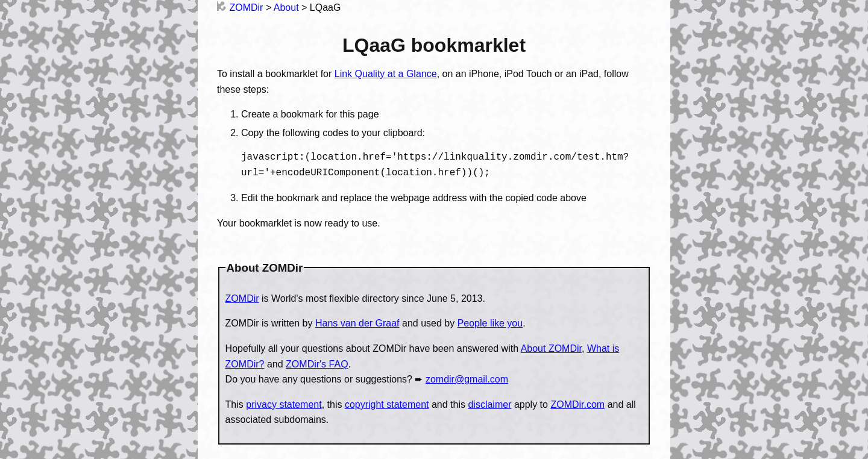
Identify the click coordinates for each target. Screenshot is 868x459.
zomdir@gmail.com (467, 379)
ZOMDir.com (577, 404)
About (286, 8)
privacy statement (284, 404)
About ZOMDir (551, 348)
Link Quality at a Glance (386, 74)
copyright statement (387, 404)
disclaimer (489, 404)
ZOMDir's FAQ (317, 364)
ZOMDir (240, 8)
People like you (490, 323)
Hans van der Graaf (357, 323)
